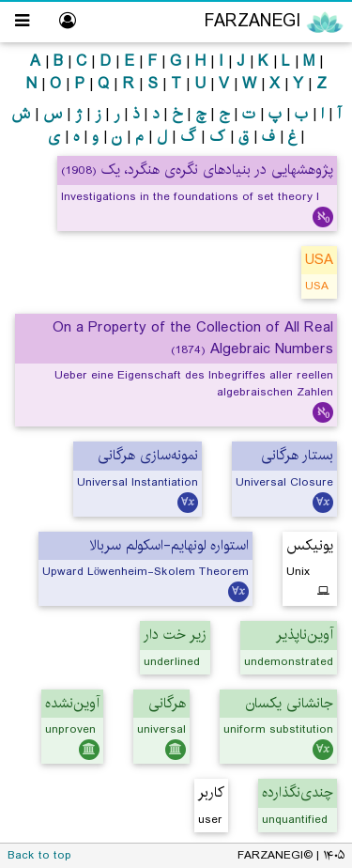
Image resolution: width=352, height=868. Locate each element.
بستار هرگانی (297, 455)
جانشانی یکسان (290, 703)
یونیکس (310, 545)
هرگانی (167, 703)
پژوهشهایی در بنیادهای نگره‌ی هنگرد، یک (197, 170)
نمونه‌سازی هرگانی (148, 455)
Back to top (39, 855)
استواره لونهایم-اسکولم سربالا (169, 545)
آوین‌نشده (72, 703)
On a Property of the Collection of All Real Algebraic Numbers (193, 338)
